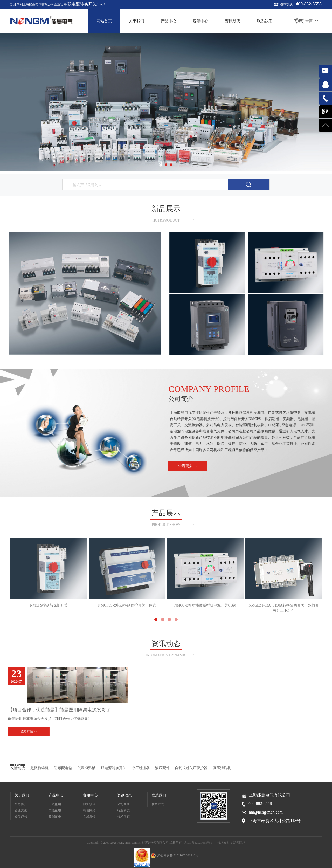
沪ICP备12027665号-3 (198, 843)
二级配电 (55, 810)
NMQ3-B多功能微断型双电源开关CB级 (205, 573)
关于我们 (136, 21)
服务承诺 (89, 804)
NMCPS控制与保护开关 (49, 573)
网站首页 (104, 21)
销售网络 (89, 810)
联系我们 (265, 21)
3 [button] (171, 165)
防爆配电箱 (63, 768)
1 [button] (161, 165)
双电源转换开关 (82, 4)
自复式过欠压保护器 (191, 768)
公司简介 (21, 804)
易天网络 (239, 843)
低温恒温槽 (86, 768)
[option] (166, 102)
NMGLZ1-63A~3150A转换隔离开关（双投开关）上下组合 (284, 575)
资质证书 (21, 817)
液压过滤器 (141, 768)
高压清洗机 (222, 768)
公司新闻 (123, 804)
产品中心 (169, 21)
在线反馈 (89, 817)
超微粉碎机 (39, 768)
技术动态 (123, 817)
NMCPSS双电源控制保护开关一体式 (127, 573)
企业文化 (21, 810)
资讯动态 (233, 21)
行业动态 (123, 810)
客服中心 (200, 21)
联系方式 (158, 804)
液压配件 (162, 768)
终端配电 (55, 817)
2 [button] (166, 165)
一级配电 (55, 804)
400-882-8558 (309, 4)
